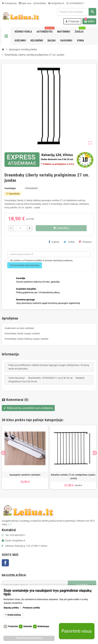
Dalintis (54, 242)
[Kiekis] (20, 228)
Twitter (69, 242)
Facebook (5, 563)
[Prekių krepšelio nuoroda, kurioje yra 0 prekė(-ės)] (89, 21)
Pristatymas (9, 3)
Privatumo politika (31, 608)
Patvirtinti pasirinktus (29, 638)
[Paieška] (77, 12)
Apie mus (25, 3)
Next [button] (95, 453)
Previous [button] (3, 453)
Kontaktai (40, 3)
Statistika (28, 626)
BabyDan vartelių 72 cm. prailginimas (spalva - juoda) (73, 477)
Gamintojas (10, 188)
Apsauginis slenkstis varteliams (25, 475)
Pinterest (85, 242)
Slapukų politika (11, 608)
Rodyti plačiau (14, 615)
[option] (25, 457)
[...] (10, 524)
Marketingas (43, 626)
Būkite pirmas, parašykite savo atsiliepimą (28, 408)
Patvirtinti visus (77, 631)
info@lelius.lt (56, 3)
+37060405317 (75, 3)
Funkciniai (13, 626)
